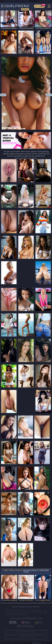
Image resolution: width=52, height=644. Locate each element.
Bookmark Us (26, 632)
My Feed (39, 6)
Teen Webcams (45, 1)
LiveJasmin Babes (9, 1)
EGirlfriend (15, 7)
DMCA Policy (37, 643)
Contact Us (26, 637)
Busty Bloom (24, 1)
